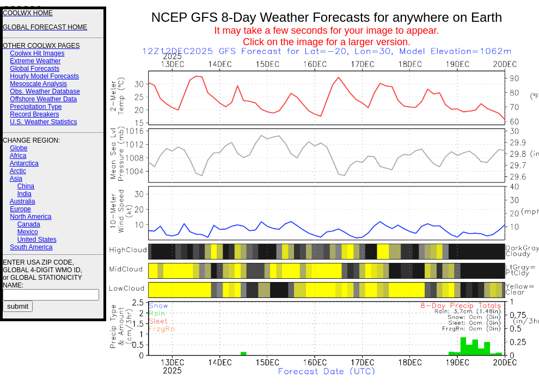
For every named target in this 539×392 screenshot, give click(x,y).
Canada (29, 224)
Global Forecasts (35, 69)
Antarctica (24, 163)
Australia (23, 201)
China (26, 186)
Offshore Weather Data (43, 99)
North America (30, 217)
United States (37, 240)
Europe (20, 209)
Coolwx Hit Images (37, 53)
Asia (16, 179)
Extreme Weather (35, 61)
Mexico (28, 232)
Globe (19, 148)
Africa (18, 156)
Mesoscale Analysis (38, 84)
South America (31, 247)
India (24, 194)
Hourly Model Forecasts (44, 76)
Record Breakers (34, 114)
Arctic (18, 171)
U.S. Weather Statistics (43, 122)
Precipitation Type (36, 107)
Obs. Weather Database (45, 91)
